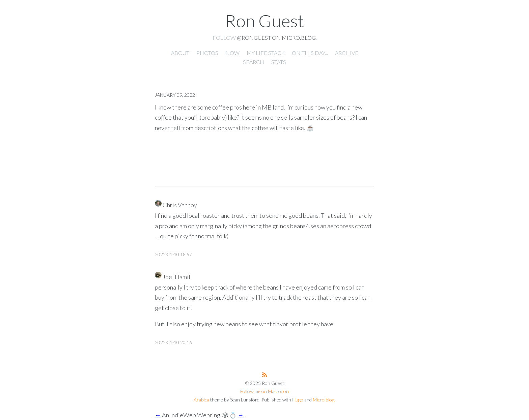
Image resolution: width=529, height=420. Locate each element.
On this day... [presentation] (310, 53)
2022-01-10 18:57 (173, 254)
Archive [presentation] (347, 53)
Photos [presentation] (207, 53)
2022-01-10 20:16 (173, 342)
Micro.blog (324, 400)
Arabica (201, 400)
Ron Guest (264, 21)
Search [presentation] (254, 62)
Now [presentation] (232, 53)
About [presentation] (180, 53)
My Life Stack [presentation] (266, 53)
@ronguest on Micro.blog (276, 38)
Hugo (298, 400)
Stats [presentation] (279, 62)
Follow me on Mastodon (264, 391)
